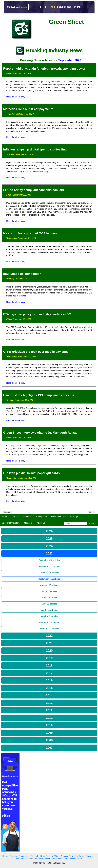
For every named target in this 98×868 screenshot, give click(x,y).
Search (92, 524)
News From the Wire (49, 856)
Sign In (91, 512)
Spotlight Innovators (11, 523)
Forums (15, 517)
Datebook (27, 517)
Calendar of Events (23, 859)
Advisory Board (76, 859)
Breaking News (67, 856)
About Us (41, 523)
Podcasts (90, 856)
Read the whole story (16, 97)
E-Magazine (41, 517)
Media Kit (28, 523)
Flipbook (35, 856)
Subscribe (8, 512)
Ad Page (74, 517)
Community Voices (42, 859)
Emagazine (24, 856)
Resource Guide (59, 517)
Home (5, 517)
